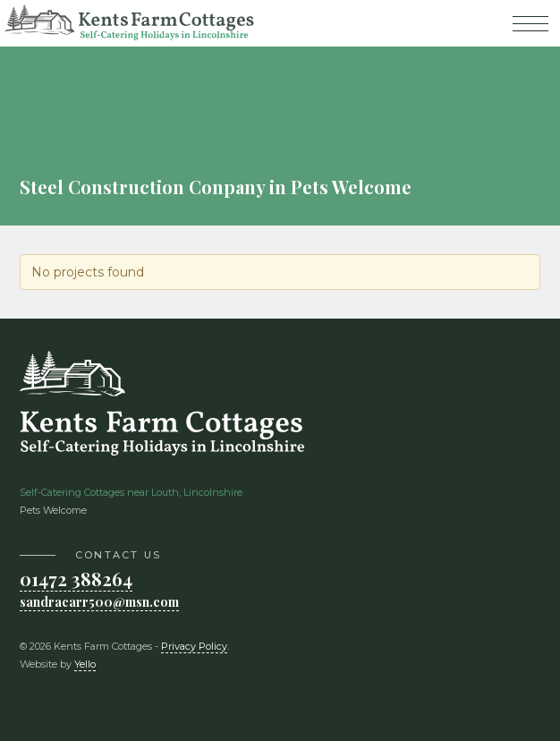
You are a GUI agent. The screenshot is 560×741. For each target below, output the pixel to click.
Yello (85, 664)
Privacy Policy (194, 646)
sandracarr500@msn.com (99, 602)
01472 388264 (76, 579)
